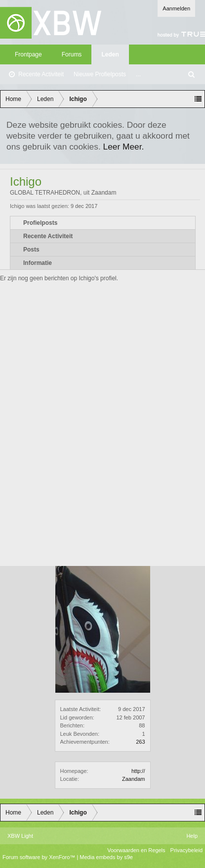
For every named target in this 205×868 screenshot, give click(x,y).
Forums (72, 54)
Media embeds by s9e (106, 857)
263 (140, 742)
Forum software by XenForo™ (40, 857)
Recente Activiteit (41, 74)
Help (192, 836)
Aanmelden (176, 8)
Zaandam (133, 779)
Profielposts (40, 223)
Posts (31, 250)
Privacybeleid (186, 850)
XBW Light (20, 836)
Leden (110, 54)
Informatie (38, 263)
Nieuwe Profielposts (100, 74)
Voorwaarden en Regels (136, 850)
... (138, 74)
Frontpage (28, 54)
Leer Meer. (124, 147)
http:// (138, 771)
